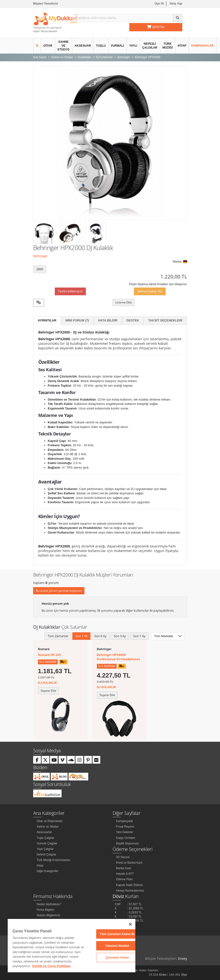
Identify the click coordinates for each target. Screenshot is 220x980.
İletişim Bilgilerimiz (49, 915)
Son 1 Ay (139, 636)
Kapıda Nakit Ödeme (129, 885)
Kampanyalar (203, 46)
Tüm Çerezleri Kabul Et (117, 934)
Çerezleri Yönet (117, 958)
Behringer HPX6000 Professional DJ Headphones (119, 657)
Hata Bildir (108, 320)
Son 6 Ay (100, 636)
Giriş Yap (176, 4)
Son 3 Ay (120, 636)
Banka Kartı (124, 868)
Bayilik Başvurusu (128, 843)
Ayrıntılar (47, 320)
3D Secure (123, 857)
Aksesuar (83, 46)
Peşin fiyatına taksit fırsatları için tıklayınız (158, 284)
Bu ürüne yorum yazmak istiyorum (59, 591)
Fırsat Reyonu (125, 827)
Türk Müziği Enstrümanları (54, 860)
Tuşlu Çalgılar (46, 838)
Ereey (183, 958)
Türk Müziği (168, 46)
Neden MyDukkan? (49, 904)
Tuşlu (101, 46)
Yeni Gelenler (125, 832)
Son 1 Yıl (81, 636)
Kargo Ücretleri (126, 838)
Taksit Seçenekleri (165, 320)
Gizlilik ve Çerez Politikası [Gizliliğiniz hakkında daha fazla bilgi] (51, 966)
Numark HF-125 (49, 655)
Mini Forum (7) (77, 320)
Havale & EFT (125, 874)
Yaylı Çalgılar (45, 849)
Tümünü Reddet (117, 946)
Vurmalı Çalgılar (47, 843)
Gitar (48, 46)
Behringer (41, 256)
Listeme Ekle (124, 302)
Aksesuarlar (44, 832)
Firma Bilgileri (46, 910)
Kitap (182, 46)
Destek (133, 320)
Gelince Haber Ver (150, 291)
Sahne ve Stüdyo (64, 46)
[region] (72, 946)
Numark (44, 649)
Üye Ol (159, 4)
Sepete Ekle (48, 691)
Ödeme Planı (125, 879)
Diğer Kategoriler (48, 871)
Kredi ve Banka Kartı (129, 863)
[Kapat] (130, 924)
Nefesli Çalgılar (150, 46)
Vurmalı (117, 46)
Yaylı (133, 46)
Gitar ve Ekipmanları (50, 821)
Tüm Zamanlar (58, 636)
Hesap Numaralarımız (130, 891)
